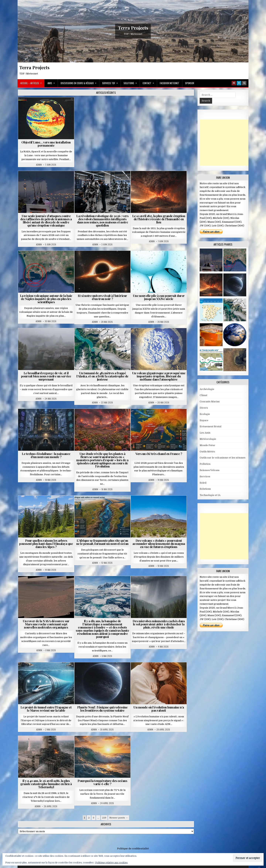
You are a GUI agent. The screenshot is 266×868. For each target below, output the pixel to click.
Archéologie (207, 389)
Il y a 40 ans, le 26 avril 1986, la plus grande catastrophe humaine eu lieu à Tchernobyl (46, 784)
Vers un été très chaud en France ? (159, 454)
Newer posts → (119, 818)
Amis (50, 83)
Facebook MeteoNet (169, 83)
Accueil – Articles (30, 83)
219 (104, 818)
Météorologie (208, 439)
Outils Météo (207, 452)
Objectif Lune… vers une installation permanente (46, 144)
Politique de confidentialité (133, 849)
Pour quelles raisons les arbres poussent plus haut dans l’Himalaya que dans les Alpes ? (46, 544)
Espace (204, 420)
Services (205, 476)
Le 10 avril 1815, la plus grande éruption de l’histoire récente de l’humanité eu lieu (159, 219)
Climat (203, 395)
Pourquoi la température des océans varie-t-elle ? (102, 782)
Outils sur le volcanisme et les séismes (223, 458)
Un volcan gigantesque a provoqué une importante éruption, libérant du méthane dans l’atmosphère (159, 376)
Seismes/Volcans (210, 470)
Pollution (205, 464)
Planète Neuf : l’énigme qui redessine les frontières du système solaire (102, 709)
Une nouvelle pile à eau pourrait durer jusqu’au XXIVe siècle (159, 297)
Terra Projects (133, 28)
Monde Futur (207, 445)
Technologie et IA (210, 495)
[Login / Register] (239, 83)
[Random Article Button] (234, 83)
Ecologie (205, 414)
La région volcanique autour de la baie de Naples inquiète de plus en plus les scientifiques (46, 299)
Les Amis (205, 433)
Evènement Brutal (210, 426)
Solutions (129, 83)
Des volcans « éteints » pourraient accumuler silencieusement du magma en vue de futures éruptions (159, 544)
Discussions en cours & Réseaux (77, 83)
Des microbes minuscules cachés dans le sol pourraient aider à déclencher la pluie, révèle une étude (159, 624)
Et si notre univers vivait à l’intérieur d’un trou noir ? (102, 297)
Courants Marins (210, 402)
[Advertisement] (227, 143)
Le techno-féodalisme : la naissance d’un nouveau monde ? (46, 455)
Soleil (203, 483)
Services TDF (109, 83)
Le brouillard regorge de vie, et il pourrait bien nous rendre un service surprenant (46, 376)
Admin (39, 165)
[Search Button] (244, 83)
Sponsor (190, 83)
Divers (204, 408)
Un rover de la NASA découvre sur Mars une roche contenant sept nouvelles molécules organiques (46, 624)
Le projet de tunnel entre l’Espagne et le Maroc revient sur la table (46, 709)
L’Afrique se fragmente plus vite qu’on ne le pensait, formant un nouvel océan (102, 542)
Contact (147, 83)
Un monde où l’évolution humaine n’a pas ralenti (159, 709)
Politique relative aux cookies (111, 863)
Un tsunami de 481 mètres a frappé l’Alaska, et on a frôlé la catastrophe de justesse (102, 376)
